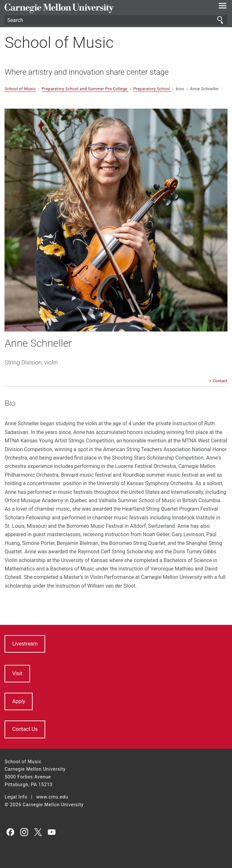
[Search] (116, 20)
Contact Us (25, 729)
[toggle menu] (223, 7)
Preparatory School (152, 89)
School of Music (59, 43)
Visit (17, 673)
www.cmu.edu (52, 797)
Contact (220, 381)
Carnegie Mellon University (99, 8)
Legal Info (16, 797)
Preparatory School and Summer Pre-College (85, 89)
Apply (19, 701)
